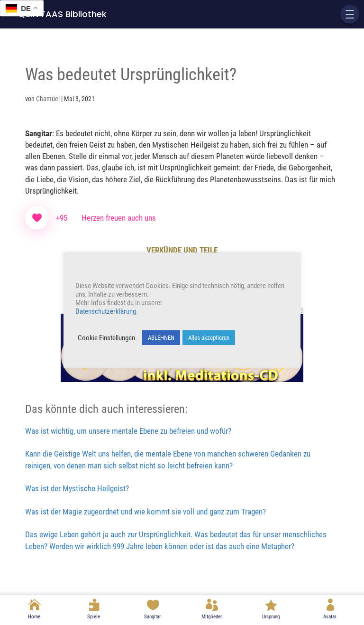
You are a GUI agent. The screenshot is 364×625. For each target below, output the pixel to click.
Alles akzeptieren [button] (209, 338)
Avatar (330, 617)
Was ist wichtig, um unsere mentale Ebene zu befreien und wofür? (128, 431)
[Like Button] (37, 218)
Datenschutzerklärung (106, 311)
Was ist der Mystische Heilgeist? (77, 488)
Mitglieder (212, 617)
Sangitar (152, 617)
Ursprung (271, 617)
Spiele (94, 617)
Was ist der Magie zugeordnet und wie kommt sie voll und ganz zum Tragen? (146, 512)
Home (34, 617)
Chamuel (48, 99)
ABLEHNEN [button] (161, 338)
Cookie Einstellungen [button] (106, 338)
